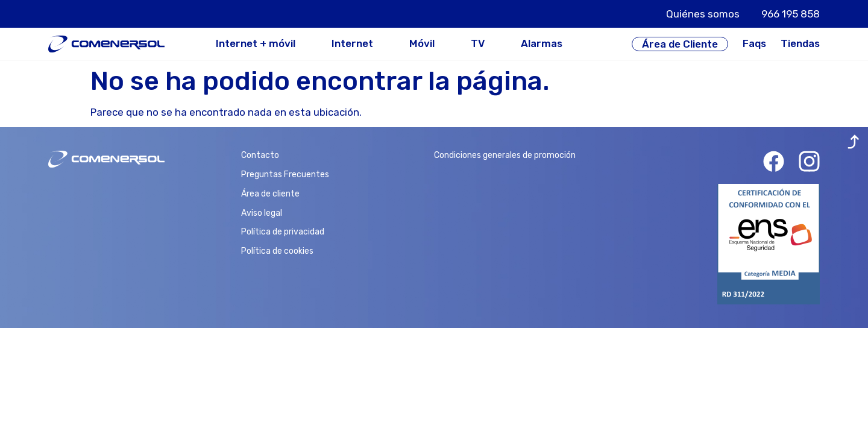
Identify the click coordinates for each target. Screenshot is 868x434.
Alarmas (542, 44)
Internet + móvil (256, 44)
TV (478, 44)
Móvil (422, 44)
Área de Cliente (680, 44)
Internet (352, 44)
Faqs (754, 43)
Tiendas (800, 43)
